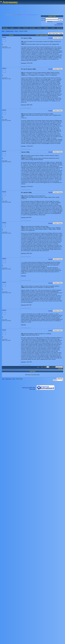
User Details (32, 28)
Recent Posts (60, 28)
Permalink (50, 38)
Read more (23, 63)
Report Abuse (32, 389)
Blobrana (4, 37)
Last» (42, 367)
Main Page (5, 28)
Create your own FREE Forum (29, 388)
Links (19, 28)
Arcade (53, 28)
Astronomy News (10, 31)
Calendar (46, 28)
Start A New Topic (53, 33)
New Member (60, 23)
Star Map (39, 28)
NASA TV (26, 28)
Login (61, 20)
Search (12, 28)
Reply (61, 33)
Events (16, 31)
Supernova (60, 368)
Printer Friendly (58, 38)
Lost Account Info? (59, 25)
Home (3, 31)
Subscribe (60, 379)
